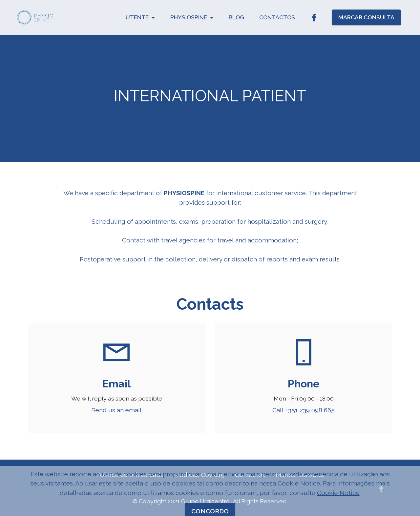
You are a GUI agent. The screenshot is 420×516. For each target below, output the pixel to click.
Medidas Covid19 (199, 475)
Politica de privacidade (130, 475)
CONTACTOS (277, 17)
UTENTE (137, 17)
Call (279, 410)
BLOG (236, 17)
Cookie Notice (338, 507)
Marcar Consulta (300, 475)
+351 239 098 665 (310, 410)
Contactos (250, 475)
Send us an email (117, 410)
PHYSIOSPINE (189, 17)
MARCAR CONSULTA (366, 17)
